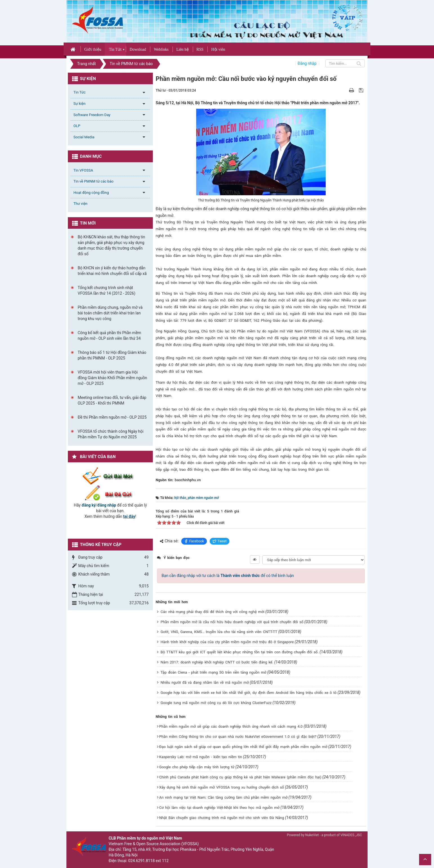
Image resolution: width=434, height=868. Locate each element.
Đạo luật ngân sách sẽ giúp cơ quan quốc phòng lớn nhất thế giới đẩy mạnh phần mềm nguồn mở (243, 747)
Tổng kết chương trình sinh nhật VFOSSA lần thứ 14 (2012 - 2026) (107, 290)
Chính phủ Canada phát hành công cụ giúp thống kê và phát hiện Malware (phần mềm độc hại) (240, 777)
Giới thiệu (93, 49)
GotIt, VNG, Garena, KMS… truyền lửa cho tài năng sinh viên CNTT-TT (219, 632)
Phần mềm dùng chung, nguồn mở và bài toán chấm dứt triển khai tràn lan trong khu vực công (110, 313)
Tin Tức (115, 49)
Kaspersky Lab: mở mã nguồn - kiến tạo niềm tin (201, 757)
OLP (77, 126)
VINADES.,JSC (351, 835)
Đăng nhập (307, 63)
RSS (200, 49)
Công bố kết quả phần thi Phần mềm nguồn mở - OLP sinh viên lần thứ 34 (109, 336)
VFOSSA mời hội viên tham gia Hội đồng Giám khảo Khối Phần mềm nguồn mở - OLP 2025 (112, 378)
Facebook (194, 541)
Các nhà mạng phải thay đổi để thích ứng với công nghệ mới (213, 612)
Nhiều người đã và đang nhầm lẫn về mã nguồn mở (205, 682)
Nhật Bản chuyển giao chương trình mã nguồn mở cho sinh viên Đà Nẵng (222, 818)
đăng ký (89, 505)
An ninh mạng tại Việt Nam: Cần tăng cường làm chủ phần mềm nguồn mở (223, 797)
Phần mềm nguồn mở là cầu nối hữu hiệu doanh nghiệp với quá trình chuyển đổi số (232, 622)
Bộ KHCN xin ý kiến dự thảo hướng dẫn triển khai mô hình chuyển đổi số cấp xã (112, 271)
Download (138, 49)
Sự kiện (80, 104)
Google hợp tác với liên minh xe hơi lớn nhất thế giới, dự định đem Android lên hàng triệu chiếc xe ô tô (249, 693)
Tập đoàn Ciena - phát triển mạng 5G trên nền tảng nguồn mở (213, 672)
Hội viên (218, 49)
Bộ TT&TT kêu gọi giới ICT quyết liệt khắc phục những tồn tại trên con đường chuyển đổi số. (240, 652)
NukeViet (312, 835)
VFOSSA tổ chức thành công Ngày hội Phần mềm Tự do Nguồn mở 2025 (111, 434)
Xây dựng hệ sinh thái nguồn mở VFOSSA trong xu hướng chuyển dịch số (222, 787)
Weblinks (161, 49)
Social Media (84, 137)
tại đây (129, 516)
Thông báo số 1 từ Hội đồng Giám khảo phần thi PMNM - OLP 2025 (112, 355)
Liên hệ (182, 49)
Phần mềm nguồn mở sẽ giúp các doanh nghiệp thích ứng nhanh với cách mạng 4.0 (231, 726)
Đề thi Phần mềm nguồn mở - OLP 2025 (112, 417)
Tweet (220, 541)
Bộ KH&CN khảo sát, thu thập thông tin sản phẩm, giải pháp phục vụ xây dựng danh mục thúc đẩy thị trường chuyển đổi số (111, 245)
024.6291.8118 (142, 861)
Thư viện (80, 204)
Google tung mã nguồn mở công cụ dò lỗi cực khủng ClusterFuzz (216, 703)
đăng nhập (107, 505)
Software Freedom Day (92, 115)
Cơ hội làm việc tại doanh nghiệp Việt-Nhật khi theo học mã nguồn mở (219, 808)
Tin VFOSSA (83, 170)
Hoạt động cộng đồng (91, 193)
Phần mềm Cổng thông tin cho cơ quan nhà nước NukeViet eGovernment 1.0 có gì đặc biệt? (238, 737)
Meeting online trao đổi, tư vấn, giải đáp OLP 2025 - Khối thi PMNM (112, 400)
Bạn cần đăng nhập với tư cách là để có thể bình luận (228, 576)
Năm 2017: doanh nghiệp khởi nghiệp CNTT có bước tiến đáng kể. (217, 662)
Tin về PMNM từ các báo (93, 181)
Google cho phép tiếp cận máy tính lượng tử (197, 767)
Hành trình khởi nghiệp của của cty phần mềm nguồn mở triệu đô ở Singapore (227, 642)
